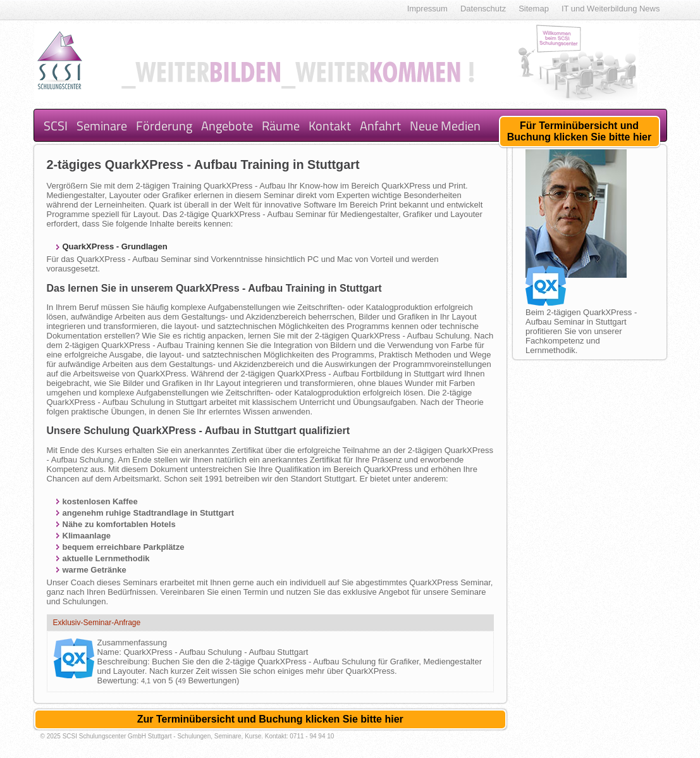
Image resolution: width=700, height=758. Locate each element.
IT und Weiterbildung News (611, 9)
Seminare (102, 126)
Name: (111, 652)
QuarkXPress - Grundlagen (115, 246)
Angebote (227, 126)
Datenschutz (483, 9)
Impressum (427, 9)
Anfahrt (380, 126)
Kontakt (330, 126)
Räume (281, 126)
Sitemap (534, 9)
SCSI (56, 126)
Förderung (164, 126)
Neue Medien (445, 126)
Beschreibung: (125, 662)
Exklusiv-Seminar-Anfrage (97, 623)
